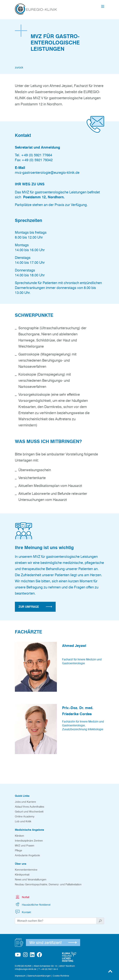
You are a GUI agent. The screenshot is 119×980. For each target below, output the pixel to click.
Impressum (20, 956)
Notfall (22, 878)
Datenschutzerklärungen (39, 956)
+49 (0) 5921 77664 (37, 136)
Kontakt (23, 893)
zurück (19, 48)
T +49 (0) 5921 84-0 (48, 950)
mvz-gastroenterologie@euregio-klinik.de (47, 153)
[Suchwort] (56, 902)
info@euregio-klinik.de (26, 950)
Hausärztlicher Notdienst (33, 885)
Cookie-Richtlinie (61, 956)
